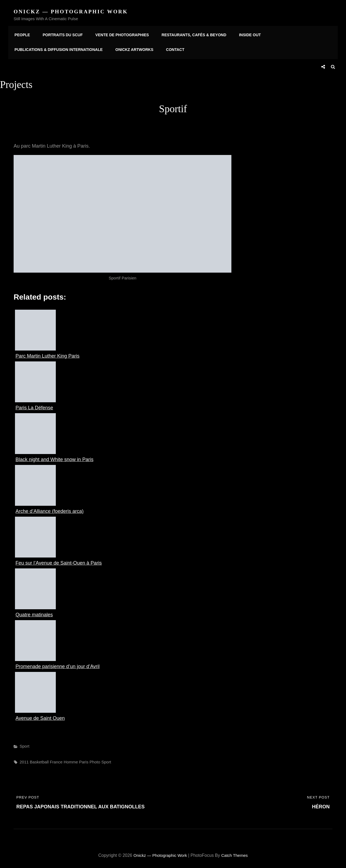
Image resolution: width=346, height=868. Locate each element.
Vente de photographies (118, 33)
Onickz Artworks (132, 49)
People (21, 33)
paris (84, 759)
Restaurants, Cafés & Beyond (188, 33)
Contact (171, 49)
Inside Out (242, 33)
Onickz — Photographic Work (73, 11)
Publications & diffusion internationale (58, 49)
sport (106, 759)
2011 (24, 759)
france (56, 759)
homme (71, 759)
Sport (25, 744)
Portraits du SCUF (60, 33)
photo (95, 759)
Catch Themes (236, 853)
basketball (39, 759)
